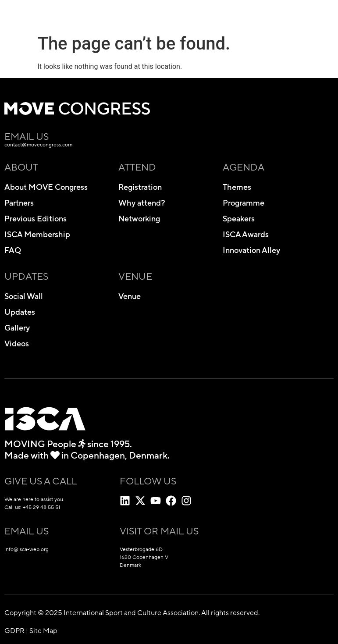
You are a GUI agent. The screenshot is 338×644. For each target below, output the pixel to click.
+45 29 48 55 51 (41, 507)
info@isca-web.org (27, 549)
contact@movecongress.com (38, 145)
